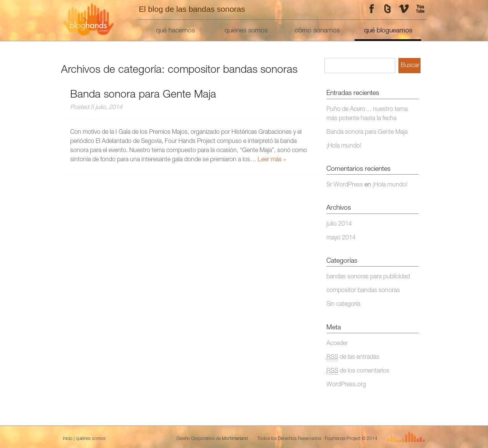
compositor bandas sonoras (363, 291)
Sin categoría (343, 305)
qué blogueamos (388, 31)
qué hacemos (175, 31)
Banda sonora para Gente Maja (143, 95)
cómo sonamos (317, 31)
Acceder (337, 344)
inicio (68, 439)
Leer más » (272, 160)
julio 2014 (339, 225)
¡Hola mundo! (344, 146)
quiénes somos (246, 31)
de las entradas (353, 358)
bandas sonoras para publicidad (368, 277)
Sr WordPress (345, 185)
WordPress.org (346, 385)
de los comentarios (358, 372)
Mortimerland (235, 439)
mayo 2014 (341, 238)
